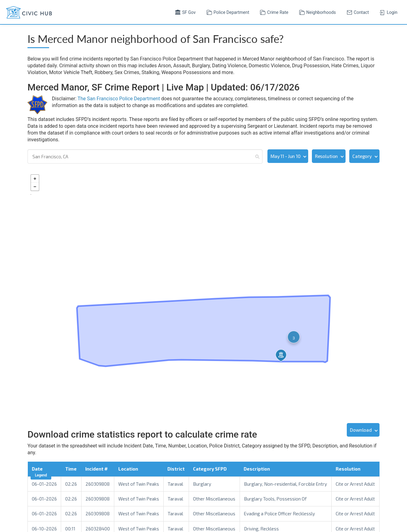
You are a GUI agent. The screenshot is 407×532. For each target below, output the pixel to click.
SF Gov (185, 12)
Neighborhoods (317, 12)
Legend (41, 475)
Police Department (227, 12)
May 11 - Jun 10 (285, 156)
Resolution (327, 156)
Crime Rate (273, 12)
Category (362, 156)
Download (361, 430)
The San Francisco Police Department (119, 99)
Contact (357, 12)
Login (388, 12)
